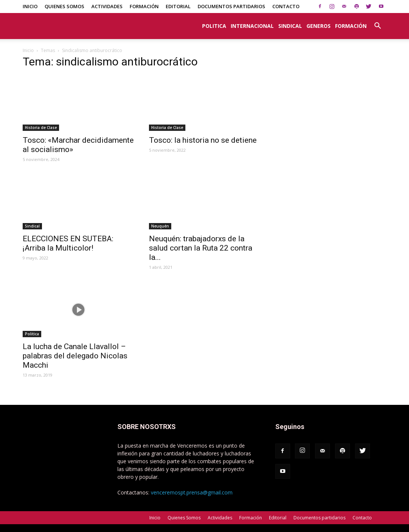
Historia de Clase (41, 128)
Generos (319, 26)
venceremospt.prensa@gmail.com (192, 492)
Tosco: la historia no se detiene (203, 140)
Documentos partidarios (231, 6)
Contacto (286, 6)
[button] (378, 22)
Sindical (290, 26)
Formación (144, 6)
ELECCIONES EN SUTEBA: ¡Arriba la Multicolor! (68, 243)
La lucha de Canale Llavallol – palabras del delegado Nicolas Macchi (75, 356)
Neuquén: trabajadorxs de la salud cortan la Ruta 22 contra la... (201, 248)
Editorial (178, 6)
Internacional (252, 26)
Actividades (107, 6)
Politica (214, 26)
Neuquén (160, 226)
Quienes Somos (64, 6)
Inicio (30, 6)
